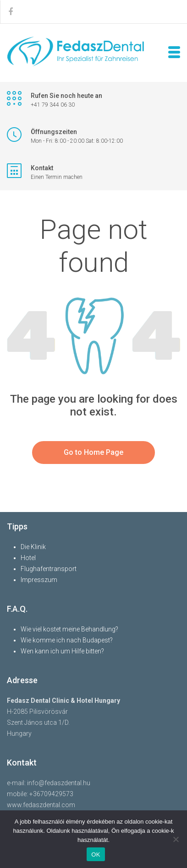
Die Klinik (33, 547)
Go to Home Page (93, 452)
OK (96, 855)
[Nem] (176, 839)
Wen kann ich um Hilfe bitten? (62, 651)
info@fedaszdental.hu (59, 783)
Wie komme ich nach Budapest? (67, 640)
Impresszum (39, 580)
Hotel (28, 558)
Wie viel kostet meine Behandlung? (69, 629)
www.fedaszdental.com (41, 805)
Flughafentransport (49, 569)
